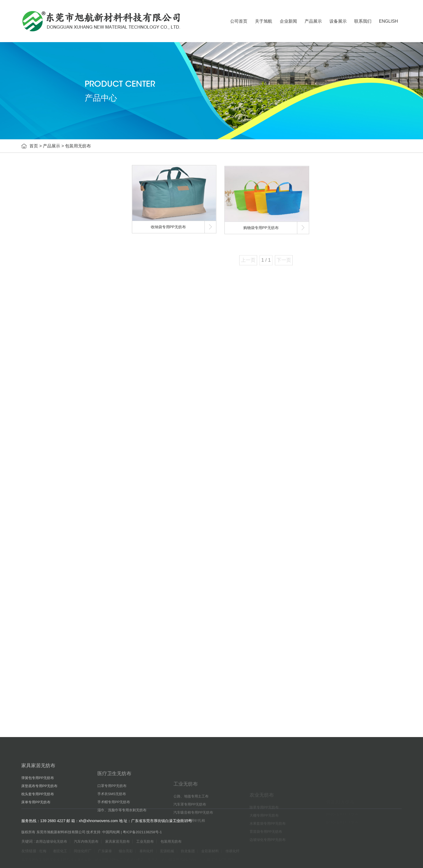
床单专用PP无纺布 (59, 277)
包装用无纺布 (78, 146)
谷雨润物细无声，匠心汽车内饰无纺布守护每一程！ (76, 661)
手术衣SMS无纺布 (59, 317)
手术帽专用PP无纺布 (61, 331)
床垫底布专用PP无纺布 (63, 250)
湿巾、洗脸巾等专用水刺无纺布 (70, 344)
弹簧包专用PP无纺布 (61, 236)
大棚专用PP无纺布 (59, 452)
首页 (34, 146)
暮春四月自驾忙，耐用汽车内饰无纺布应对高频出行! (76, 639)
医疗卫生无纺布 (54, 290)
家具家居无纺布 (54, 223)
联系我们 (363, 21)
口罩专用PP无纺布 (59, 304)
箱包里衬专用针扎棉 (60, 412)
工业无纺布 (50, 358)
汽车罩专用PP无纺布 (61, 385)
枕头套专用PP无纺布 (61, 263)
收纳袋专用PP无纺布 (61, 533)
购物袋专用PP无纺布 (61, 520)
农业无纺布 (50, 425)
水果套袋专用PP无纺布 (63, 466)
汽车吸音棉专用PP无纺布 (65, 398)
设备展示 (338, 21)
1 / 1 (266, 265)
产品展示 (313, 21)
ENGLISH (388, 21)
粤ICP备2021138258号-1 (142, 836)
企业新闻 (288, 21)
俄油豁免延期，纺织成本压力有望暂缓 (64, 650)
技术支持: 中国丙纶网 (103, 836)
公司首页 (239, 21)
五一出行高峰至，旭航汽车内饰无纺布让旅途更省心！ (78, 627)
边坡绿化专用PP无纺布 (63, 493)
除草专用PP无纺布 (59, 439)
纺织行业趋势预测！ (47, 673)
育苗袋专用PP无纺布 (61, 479)
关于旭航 (264, 21)
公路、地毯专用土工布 (62, 371)
